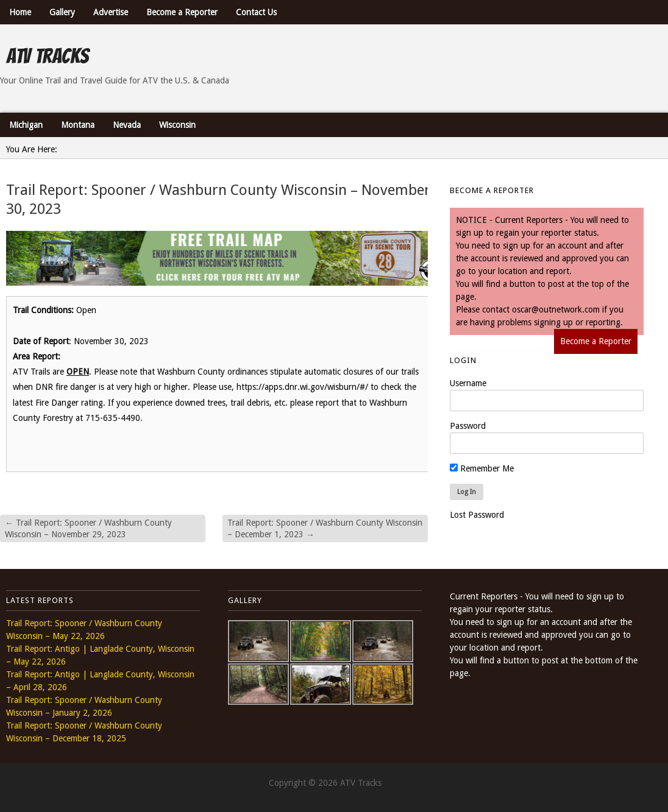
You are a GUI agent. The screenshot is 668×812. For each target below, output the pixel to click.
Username (468, 383)
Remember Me (482, 468)
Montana (78, 125)
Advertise (111, 12)
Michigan (26, 125)
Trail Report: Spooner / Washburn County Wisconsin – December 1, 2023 (325, 528)
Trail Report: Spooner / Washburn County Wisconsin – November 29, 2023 (88, 528)
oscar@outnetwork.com (556, 309)
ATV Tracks (47, 56)
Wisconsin (177, 125)
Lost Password (477, 515)
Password (468, 426)
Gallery (62, 12)
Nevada (127, 125)
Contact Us (256, 12)
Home (20, 12)
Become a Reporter (182, 12)
